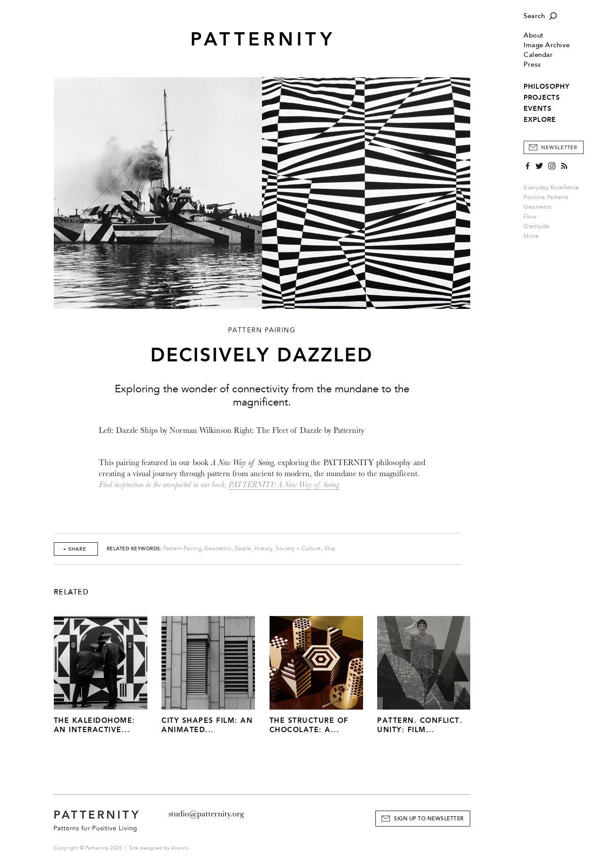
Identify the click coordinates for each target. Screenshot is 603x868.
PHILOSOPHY (547, 86)
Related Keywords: (134, 549)
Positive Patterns (546, 197)
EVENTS (538, 109)
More (534, 236)
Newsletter (559, 148)
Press (532, 65)
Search (534, 16)
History (264, 549)
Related (71, 592)
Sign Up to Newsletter (429, 819)
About (534, 36)
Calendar (538, 55)
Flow (530, 217)
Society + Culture (298, 549)
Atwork (180, 848)
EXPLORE (540, 120)
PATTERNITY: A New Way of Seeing (284, 485)
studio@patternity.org (206, 814)
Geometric (538, 207)
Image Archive (547, 45)
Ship (330, 549)
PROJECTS (542, 98)
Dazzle (243, 549)
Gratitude (537, 226)
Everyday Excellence (551, 188)
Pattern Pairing (182, 549)
